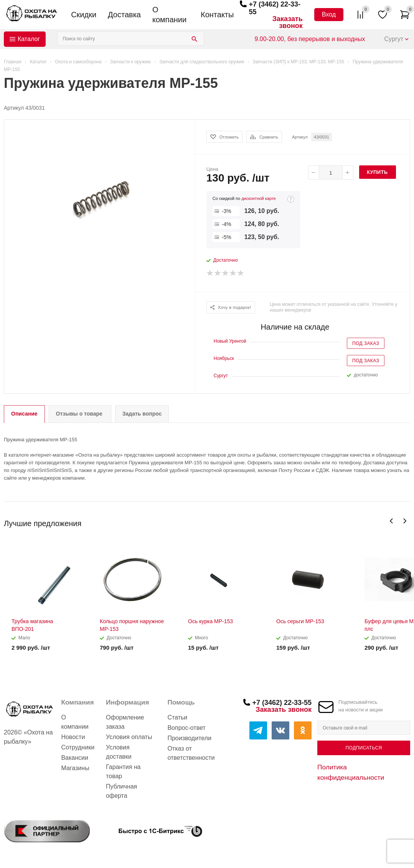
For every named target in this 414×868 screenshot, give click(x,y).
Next (405, 521)
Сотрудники (78, 747)
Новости (73, 737)
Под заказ (366, 343)
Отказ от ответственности (191, 753)
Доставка (124, 15)
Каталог (29, 39)
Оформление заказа (125, 722)
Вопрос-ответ (186, 728)
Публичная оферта (121, 791)
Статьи (177, 717)
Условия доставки (119, 752)
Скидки (84, 15)
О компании (169, 15)
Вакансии (75, 758)
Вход (329, 14)
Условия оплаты (129, 737)
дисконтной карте (259, 198)
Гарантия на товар (123, 771)
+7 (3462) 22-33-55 (282, 703)
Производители (189, 738)
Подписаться (364, 748)
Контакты (217, 15)
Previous (392, 521)
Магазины (75, 768)
